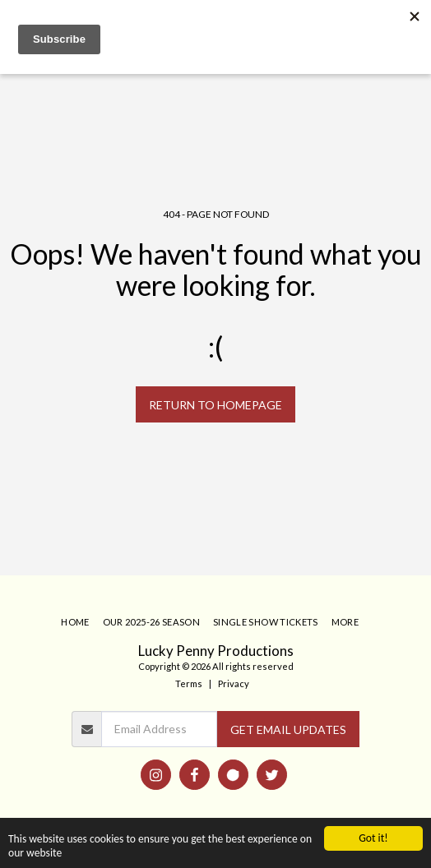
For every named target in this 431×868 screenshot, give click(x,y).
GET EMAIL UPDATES (288, 729)
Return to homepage (215, 405)
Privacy (234, 683)
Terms (189, 683)
